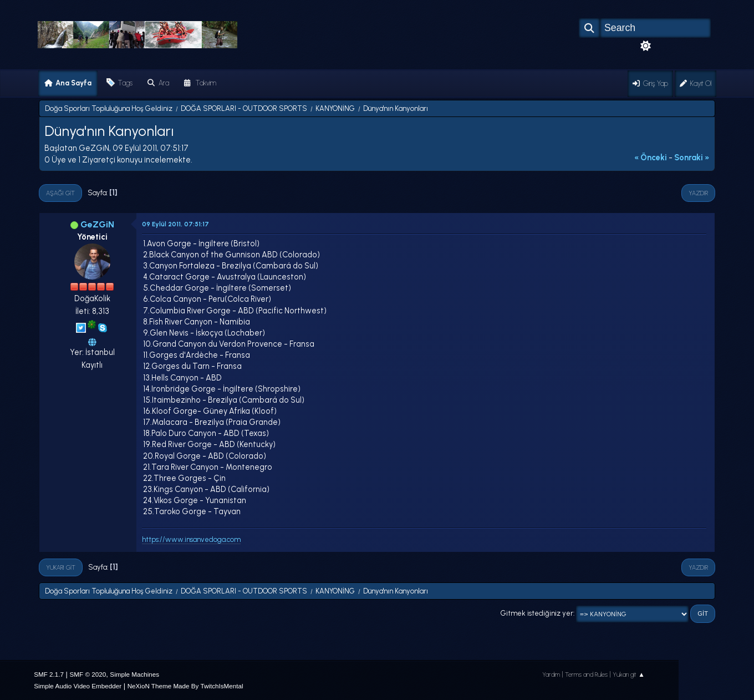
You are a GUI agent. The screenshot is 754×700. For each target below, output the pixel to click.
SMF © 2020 (88, 674)
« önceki (651, 158)
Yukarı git (61, 567)
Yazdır (698, 193)
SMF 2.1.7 (49, 674)
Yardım (551, 674)
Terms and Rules (586, 674)
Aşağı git (60, 193)
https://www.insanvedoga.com (191, 539)
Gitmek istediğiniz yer (537, 613)
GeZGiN (97, 224)
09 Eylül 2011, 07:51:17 (175, 224)
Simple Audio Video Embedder (78, 686)
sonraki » (692, 158)
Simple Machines (134, 674)
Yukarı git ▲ (629, 674)
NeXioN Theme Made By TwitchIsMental (185, 686)
